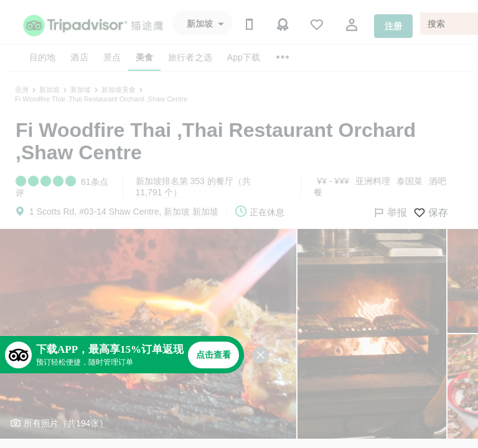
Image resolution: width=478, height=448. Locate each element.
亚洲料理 (373, 181)
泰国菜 (410, 181)
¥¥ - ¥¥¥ (333, 181)
